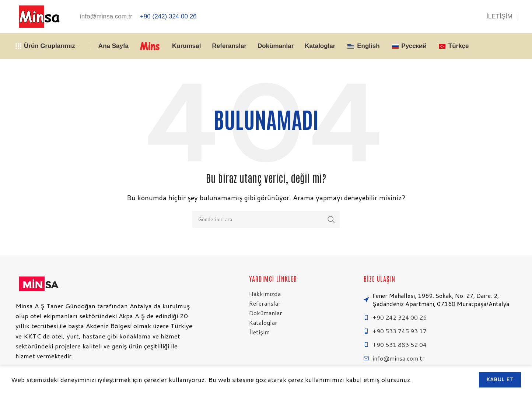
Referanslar (265, 303)
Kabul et (500, 379)
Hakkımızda (265, 294)
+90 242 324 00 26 (400, 317)
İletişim (259, 332)
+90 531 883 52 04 (400, 345)
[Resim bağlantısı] (38, 283)
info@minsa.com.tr (399, 358)
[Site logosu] (38, 16)
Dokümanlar (266, 313)
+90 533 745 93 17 (400, 331)
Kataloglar (263, 322)
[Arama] (266, 219)
